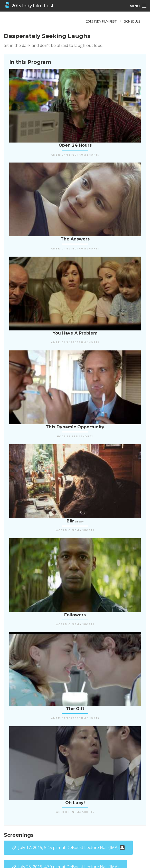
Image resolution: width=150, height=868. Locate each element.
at (71, 847)
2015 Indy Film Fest (29, 5)
